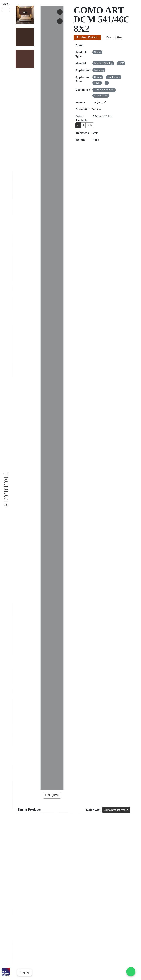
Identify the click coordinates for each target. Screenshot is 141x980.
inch (91, 125)
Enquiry (25, 972)
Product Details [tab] (88, 37)
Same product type (113, 155)
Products (6, 490)
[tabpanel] (105, 93)
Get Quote (52, 57)
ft (84, 125)
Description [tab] (117, 37)
